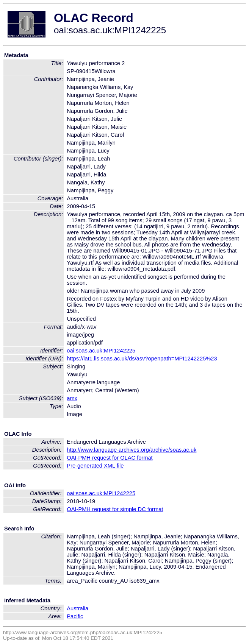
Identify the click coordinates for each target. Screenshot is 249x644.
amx (72, 398)
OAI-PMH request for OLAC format (110, 458)
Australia (78, 608)
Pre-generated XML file (95, 466)
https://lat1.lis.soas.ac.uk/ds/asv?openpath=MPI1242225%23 (142, 359)
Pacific (75, 616)
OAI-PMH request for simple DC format (115, 509)
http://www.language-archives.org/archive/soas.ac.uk (132, 450)
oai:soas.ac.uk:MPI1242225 (101, 351)
